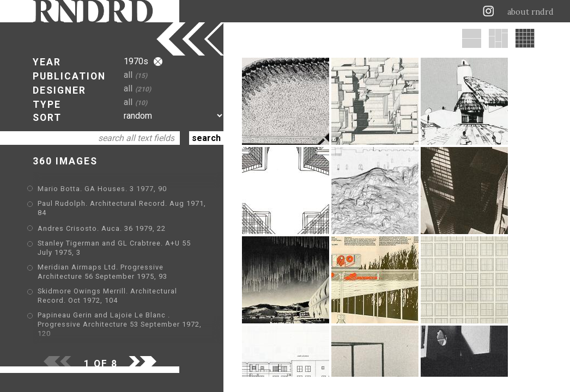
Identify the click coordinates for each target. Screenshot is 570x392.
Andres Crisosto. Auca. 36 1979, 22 (102, 228)
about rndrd (530, 12)
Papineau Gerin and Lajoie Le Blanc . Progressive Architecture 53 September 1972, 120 (120, 324)
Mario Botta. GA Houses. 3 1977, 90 (102, 189)
